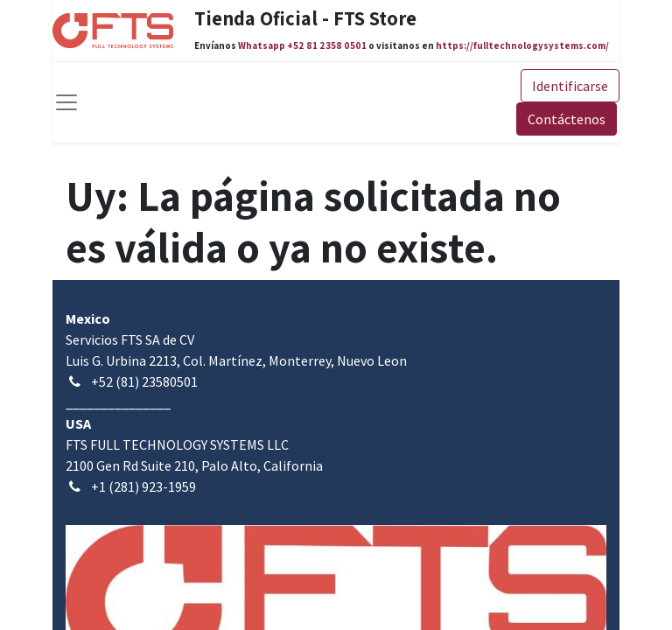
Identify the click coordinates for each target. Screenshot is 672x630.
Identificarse (570, 86)
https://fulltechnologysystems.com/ (522, 45)
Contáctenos (567, 119)
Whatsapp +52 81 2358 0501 (302, 45)
